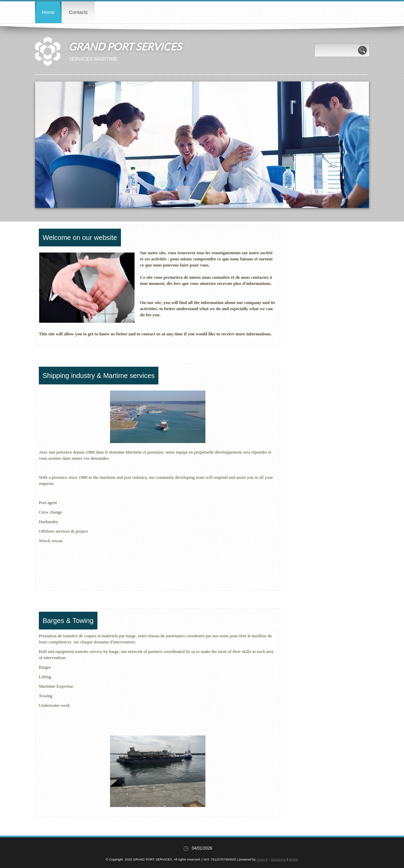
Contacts (78, 12)
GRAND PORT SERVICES (125, 46)
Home (48, 12)
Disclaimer (278, 859)
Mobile (294, 859)
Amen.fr (262, 859)
